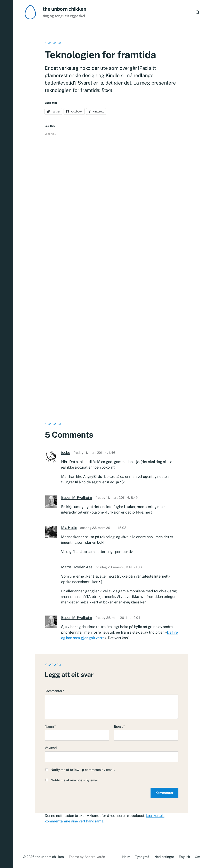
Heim (126, 857)
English (184, 857)
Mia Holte (69, 528)
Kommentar (54, 691)
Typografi (142, 857)
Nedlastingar (164, 857)
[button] (7, 434)
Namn (50, 726)
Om (197, 857)
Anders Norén (95, 857)
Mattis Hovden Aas (77, 567)
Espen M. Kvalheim (77, 497)
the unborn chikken (64, 9)
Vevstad (51, 748)
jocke (66, 452)
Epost (119, 726)
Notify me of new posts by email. (75, 780)
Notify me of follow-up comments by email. (83, 770)
